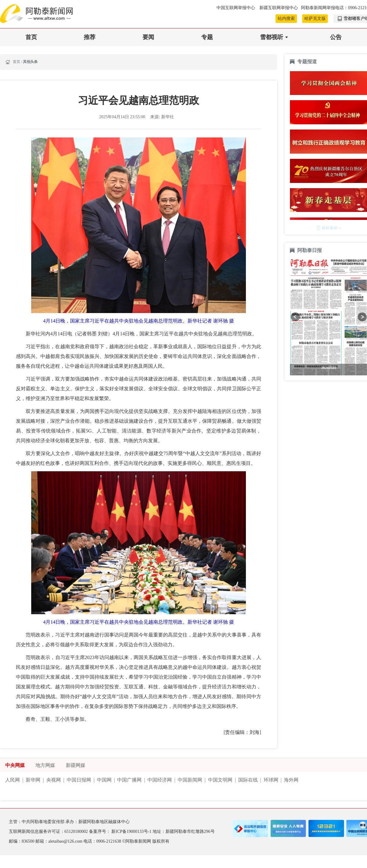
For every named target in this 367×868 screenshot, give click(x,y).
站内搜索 (286, 18)
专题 (207, 37)
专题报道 (307, 62)
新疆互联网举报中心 (279, 8)
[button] (295, 317)
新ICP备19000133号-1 (132, 832)
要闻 (148, 37)
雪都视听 (272, 37)
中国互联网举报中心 (236, 8)
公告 (336, 37)
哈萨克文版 (315, 18)
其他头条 (30, 62)
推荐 (90, 37)
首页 (31, 37)
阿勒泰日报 (310, 250)
